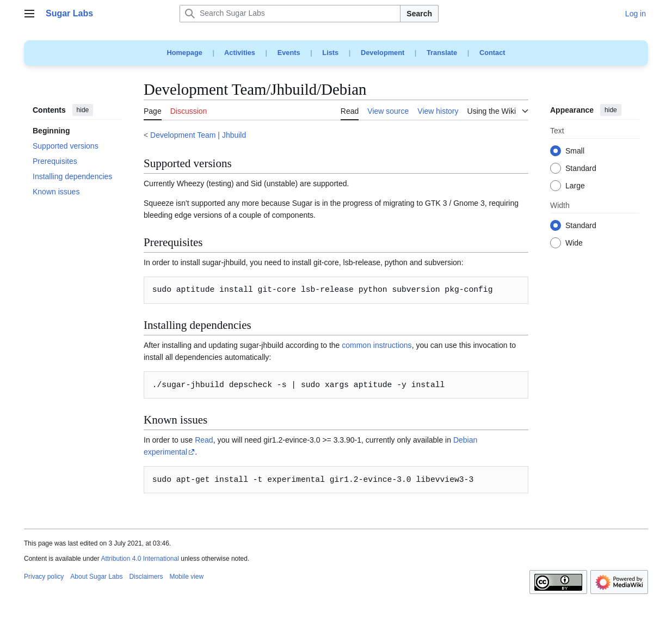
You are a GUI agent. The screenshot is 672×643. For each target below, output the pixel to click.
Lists (330, 53)
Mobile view (186, 577)
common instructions (377, 345)
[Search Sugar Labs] (290, 14)
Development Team (183, 135)
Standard (581, 169)
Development (383, 53)
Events (289, 53)
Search (419, 14)
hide (83, 110)
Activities (240, 53)
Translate (442, 53)
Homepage (184, 53)
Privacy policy (44, 577)
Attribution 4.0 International (140, 559)
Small (575, 151)
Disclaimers (146, 577)
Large (575, 186)
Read (204, 440)
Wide (574, 243)
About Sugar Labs (96, 577)
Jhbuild (234, 135)
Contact (492, 53)
